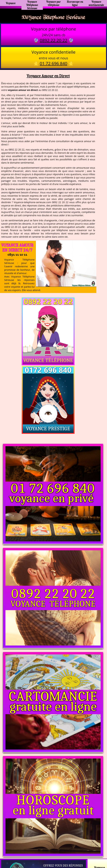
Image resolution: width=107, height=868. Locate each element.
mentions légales (72, 856)
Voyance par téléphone (53, 3)
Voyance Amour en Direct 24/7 (17, 248)
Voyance (11, 3)
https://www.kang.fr (27, 850)
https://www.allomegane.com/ (88, 850)
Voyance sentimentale (96, 3)
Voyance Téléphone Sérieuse (32, 4)
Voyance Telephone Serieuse (53, 17)
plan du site (55, 856)
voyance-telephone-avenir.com (55, 850)
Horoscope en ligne (75, 3)
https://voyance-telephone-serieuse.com (53, 826)
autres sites (89, 856)
